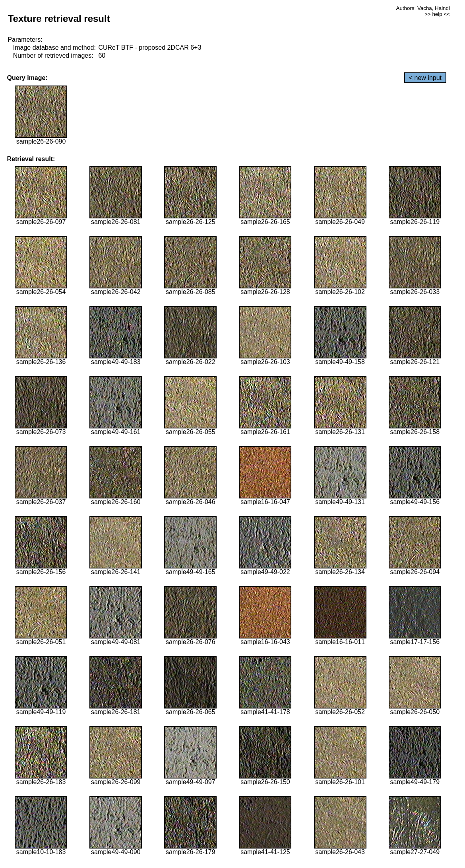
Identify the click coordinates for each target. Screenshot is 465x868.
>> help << (437, 14)
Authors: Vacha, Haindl (423, 8)
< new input (425, 78)
